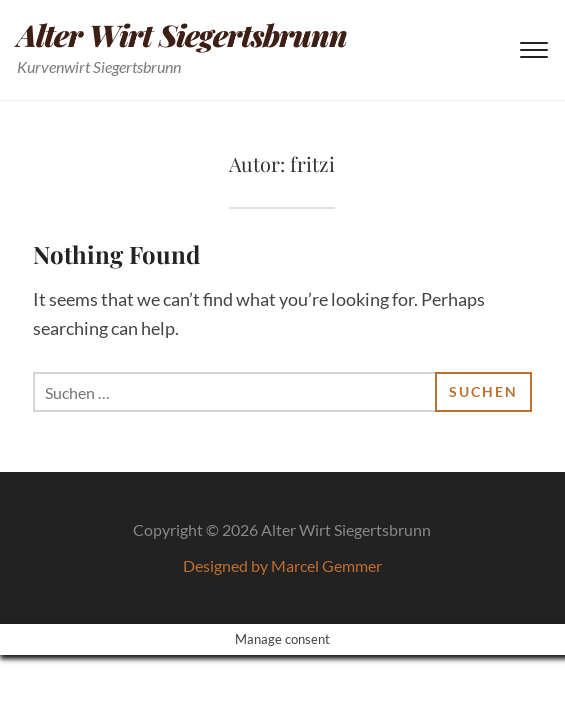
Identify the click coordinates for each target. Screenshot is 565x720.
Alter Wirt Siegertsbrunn (182, 35)
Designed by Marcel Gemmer (282, 565)
